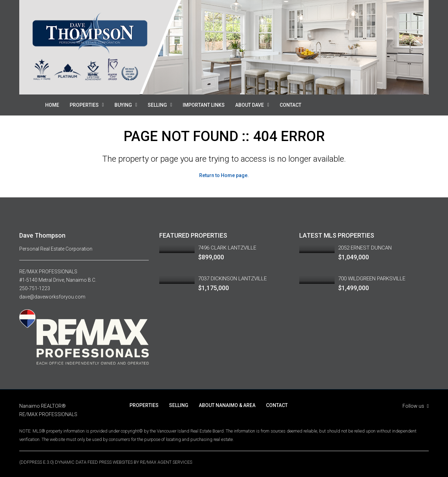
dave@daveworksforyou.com (52, 297)
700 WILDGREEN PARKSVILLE (372, 279)
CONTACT (290, 105)
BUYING (123, 105)
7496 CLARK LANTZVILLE (227, 248)
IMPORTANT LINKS (204, 105)
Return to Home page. (224, 175)
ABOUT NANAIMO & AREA (227, 405)
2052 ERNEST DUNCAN (365, 248)
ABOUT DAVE (250, 105)
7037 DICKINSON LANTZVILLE (232, 279)
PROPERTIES (84, 105)
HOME (52, 105)
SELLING (157, 105)
